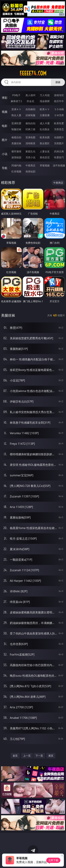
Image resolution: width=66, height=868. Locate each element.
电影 (5, 126)
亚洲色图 (30, 137)
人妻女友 (45, 151)
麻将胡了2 (16, 101)
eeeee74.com (33, 73)
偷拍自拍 (30, 123)
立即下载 (53, 860)
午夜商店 (30, 165)
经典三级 (30, 129)
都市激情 (16, 151)
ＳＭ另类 (59, 115)
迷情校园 (16, 157)
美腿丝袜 (16, 143)
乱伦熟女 (45, 129)
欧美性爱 (59, 123)
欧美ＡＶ (45, 109)
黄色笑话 (45, 157)
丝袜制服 (30, 115)
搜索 (58, 82)
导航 (5, 168)
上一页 (27, 756)
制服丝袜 (16, 129)
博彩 (5, 98)
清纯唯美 (30, 143)
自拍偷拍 (30, 109)
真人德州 (30, 95)
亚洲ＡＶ (16, 109)
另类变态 (59, 129)
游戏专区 (59, 95)
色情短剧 (30, 171)
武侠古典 (59, 151)
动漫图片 (59, 137)
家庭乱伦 (30, 151)
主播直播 (45, 115)
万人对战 (45, 95)
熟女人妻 (16, 115)
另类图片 (59, 143)
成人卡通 (45, 123)
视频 (5, 112)
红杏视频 (16, 171)
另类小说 (30, 157)
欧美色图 (45, 137)
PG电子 (16, 95)
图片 (5, 140)
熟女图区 (45, 143)
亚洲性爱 (16, 123)
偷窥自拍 (16, 137)
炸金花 (30, 101)
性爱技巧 (59, 157)
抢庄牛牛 (59, 101)
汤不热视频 (59, 165)
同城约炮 (16, 165)
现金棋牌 (45, 101)
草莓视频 (45, 165)
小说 (5, 154)
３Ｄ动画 (59, 109)
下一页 (39, 756)
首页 (15, 756)
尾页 (51, 756)
